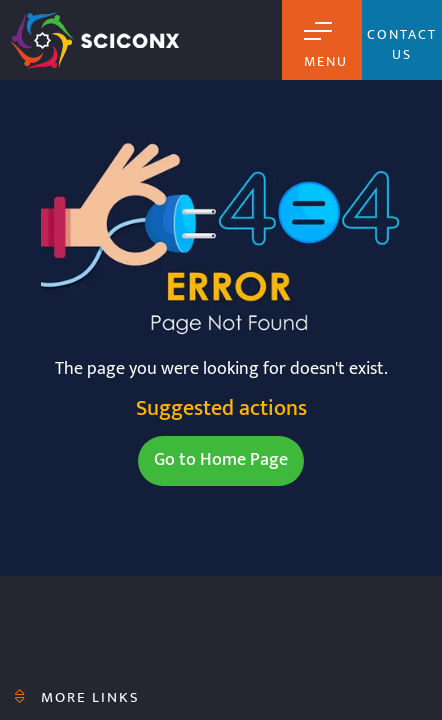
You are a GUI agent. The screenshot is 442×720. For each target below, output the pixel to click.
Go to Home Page (221, 460)
